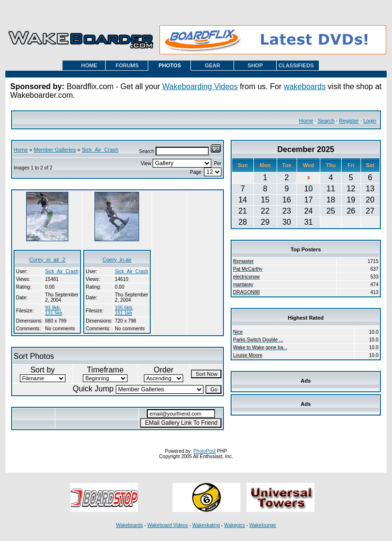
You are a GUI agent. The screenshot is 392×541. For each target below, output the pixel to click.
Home (306, 121)
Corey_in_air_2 (47, 260)
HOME (89, 65)
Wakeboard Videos (168, 525)
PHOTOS (170, 65)
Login (370, 121)
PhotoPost (204, 451)
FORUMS (127, 65)
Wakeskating (206, 525)
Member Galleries (55, 150)
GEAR (213, 65)
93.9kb (52, 308)
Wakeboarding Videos (200, 86)
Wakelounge (262, 525)
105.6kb (124, 308)
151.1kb (124, 313)
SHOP (255, 65)
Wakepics (235, 525)
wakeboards (305, 86)
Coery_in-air (117, 260)
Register (349, 121)
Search (326, 121)
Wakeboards (129, 525)
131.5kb (54, 313)
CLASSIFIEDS (296, 65)
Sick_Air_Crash (100, 150)
